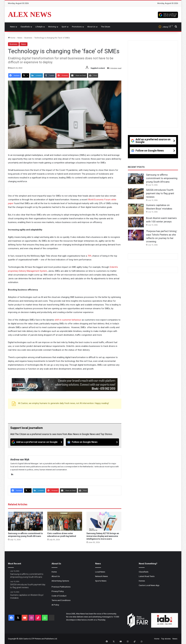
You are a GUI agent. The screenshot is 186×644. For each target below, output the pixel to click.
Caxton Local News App (149, 585)
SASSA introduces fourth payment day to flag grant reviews (160, 193)
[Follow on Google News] (92, 442)
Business (28, 38)
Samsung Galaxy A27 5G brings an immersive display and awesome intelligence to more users (103, 536)
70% (90, 256)
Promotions (77, 27)
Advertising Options (60, 581)
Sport (64, 27)
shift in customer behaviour (68, 320)
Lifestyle (39, 27)
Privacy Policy (58, 591)
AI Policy (55, 605)
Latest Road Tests (147, 576)
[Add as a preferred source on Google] (168, 14)
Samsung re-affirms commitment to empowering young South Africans (162, 178)
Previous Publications (61, 587)
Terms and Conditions (61, 600)
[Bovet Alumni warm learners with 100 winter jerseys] (136, 222)
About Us (91, 27)
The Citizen (106, 27)
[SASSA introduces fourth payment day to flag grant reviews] (136, 194)
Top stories (166, 639)
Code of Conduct (59, 596)
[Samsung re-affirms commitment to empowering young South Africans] (25, 521)
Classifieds (25, 27)
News (12, 27)
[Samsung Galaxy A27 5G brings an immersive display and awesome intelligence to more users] (104, 521)
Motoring (52, 27)
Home (12, 38)
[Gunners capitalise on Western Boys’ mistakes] (136, 209)
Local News (100, 572)
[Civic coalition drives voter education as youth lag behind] (65, 521)
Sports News (101, 581)
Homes (142, 581)
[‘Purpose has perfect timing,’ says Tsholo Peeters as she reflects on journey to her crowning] (136, 235)
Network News (102, 576)
